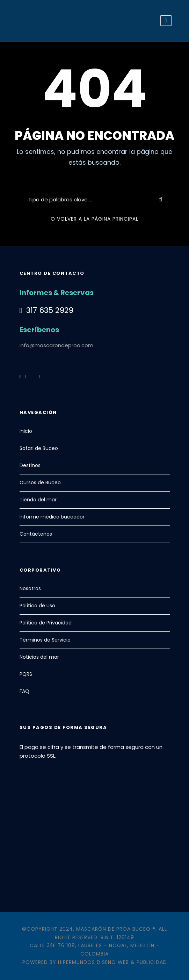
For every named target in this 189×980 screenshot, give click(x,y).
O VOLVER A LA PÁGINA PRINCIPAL (94, 219)
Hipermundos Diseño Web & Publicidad (112, 962)
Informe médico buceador (52, 517)
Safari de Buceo (39, 448)
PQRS (26, 674)
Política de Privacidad (46, 623)
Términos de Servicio (45, 640)
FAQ (24, 691)
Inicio (26, 431)
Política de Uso (37, 606)
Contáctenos (36, 534)
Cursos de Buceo (40, 482)
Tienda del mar (38, 500)
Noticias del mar (39, 657)
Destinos (30, 465)
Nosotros (30, 588)
